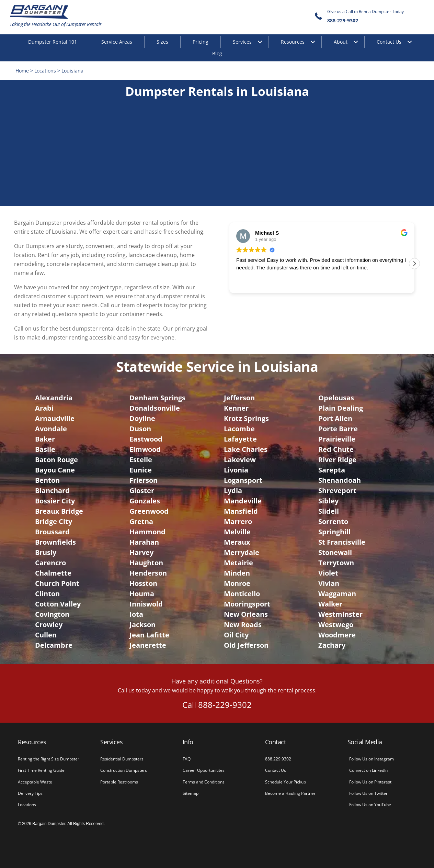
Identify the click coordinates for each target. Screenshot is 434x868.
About (341, 42)
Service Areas (117, 42)
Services (242, 42)
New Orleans (246, 614)
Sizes (162, 42)
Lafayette (240, 439)
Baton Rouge (56, 460)
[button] (414, 264)
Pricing (201, 42)
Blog (217, 53)
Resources (293, 42)
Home (22, 71)
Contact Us (389, 42)
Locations (45, 71)
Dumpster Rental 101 (53, 42)
